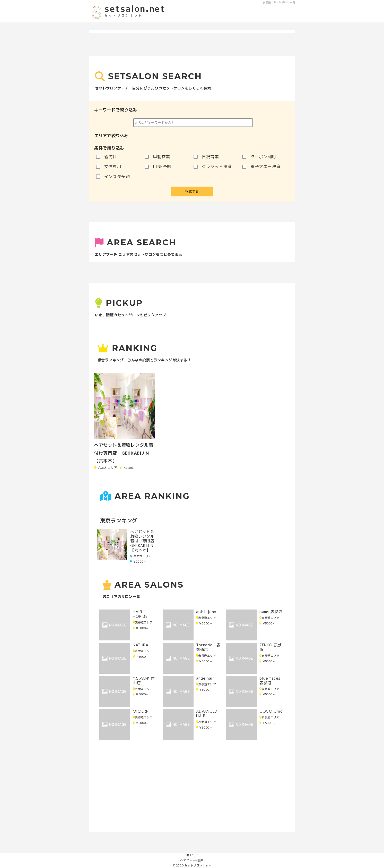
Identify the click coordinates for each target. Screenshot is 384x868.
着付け (107, 157)
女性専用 (109, 166)
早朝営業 (157, 157)
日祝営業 (206, 157)
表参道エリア (143, 622)
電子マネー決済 (261, 166)
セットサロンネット (198, 865)
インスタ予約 (113, 177)
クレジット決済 (213, 166)
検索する (192, 191)
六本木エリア (141, 556)
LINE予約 (158, 166)
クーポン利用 (259, 157)
